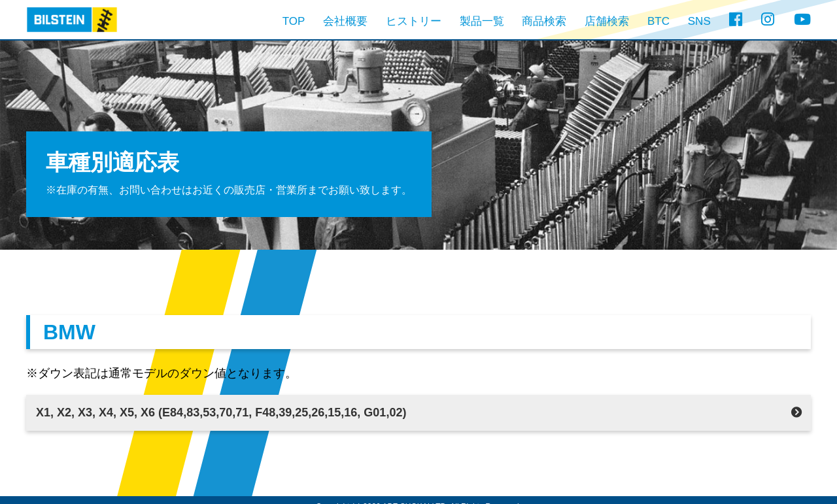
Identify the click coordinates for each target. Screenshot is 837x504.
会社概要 (345, 21)
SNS (699, 21)
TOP (294, 21)
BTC (658, 21)
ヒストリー (414, 21)
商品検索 (544, 21)
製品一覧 (482, 21)
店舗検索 (607, 21)
